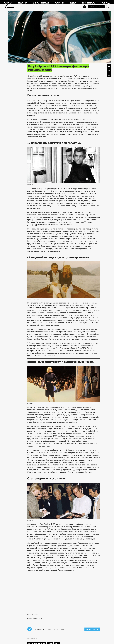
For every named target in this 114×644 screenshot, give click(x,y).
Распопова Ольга (35, 619)
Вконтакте (109, 71)
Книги (59, 3)
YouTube (36, 615)
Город (105, 3)
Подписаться (92, 629)
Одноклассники (109, 75)
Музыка (88, 3)
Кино (8, 3)
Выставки (41, 3)
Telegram (109, 66)
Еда (73, 3)
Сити (10, 7)
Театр (22, 3)
